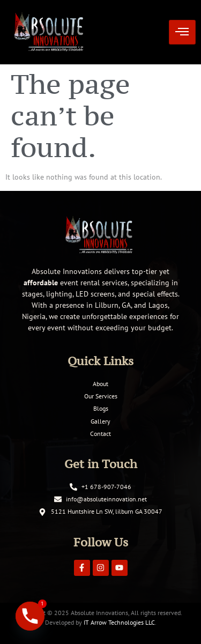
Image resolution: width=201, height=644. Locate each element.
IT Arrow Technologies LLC (119, 622)
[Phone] (30, 616)
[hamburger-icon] (182, 32)
